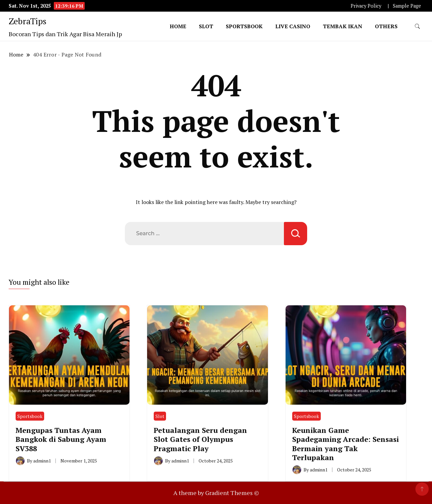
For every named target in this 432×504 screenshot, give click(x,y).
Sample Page (407, 6)
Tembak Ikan (343, 26)
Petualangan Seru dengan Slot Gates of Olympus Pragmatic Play (200, 439)
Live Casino (293, 26)
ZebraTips (28, 21)
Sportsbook (244, 26)
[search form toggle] (417, 26)
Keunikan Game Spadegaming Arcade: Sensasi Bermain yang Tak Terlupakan (346, 444)
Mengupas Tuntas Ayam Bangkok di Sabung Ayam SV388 (61, 439)
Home (178, 26)
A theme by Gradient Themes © (216, 493)
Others (386, 26)
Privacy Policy (366, 6)
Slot (206, 26)
